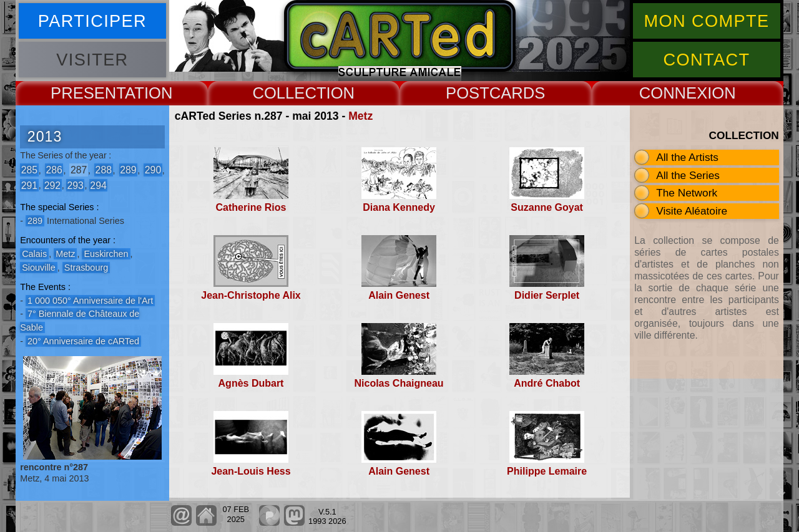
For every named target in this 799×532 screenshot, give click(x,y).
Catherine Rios (251, 207)
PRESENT (88, 93)
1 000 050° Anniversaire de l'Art (90, 301)
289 (128, 170)
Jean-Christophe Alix (251, 295)
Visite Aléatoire (692, 211)
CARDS (517, 93)
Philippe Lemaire (547, 471)
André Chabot (547, 383)
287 (79, 170)
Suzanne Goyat (547, 207)
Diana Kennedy (399, 207)
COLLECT (289, 93)
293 (75, 185)
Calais (34, 254)
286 (54, 170)
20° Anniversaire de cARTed (83, 341)
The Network (687, 193)
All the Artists (687, 157)
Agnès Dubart (251, 383)
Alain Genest (399, 295)
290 (153, 170)
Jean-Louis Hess (251, 471)
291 (29, 185)
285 (29, 170)
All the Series (688, 175)
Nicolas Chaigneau (399, 383)
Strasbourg (86, 268)
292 (52, 185)
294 (98, 185)
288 (104, 170)
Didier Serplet (547, 295)
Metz (360, 116)
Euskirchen (106, 254)
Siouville (39, 268)
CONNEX (674, 93)
